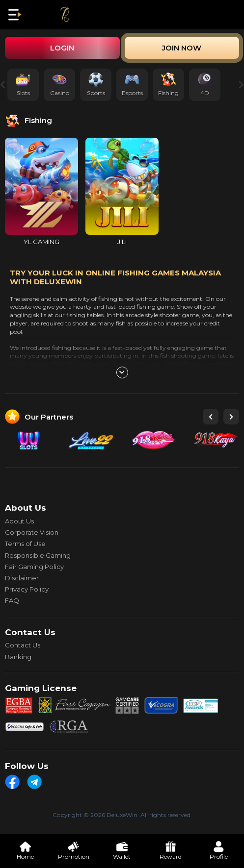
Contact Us (23, 645)
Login (62, 48)
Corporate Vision (32, 532)
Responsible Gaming (38, 555)
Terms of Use (25, 544)
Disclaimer (22, 578)
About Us (19, 521)
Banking (18, 657)
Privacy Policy (27, 589)
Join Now (182, 48)
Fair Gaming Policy (34, 567)
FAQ (12, 600)
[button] (211, 417)
